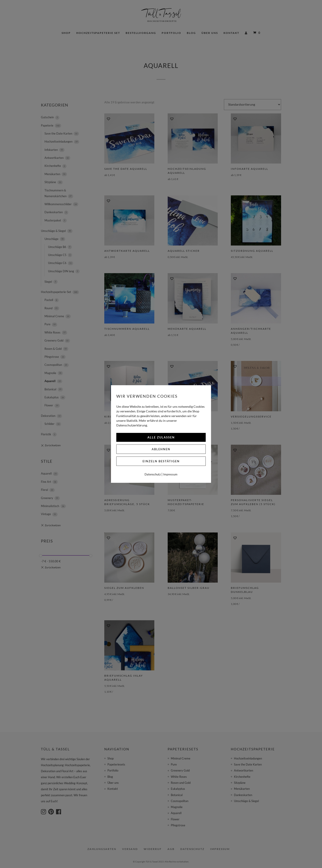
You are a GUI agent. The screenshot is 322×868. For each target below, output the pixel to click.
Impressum (170, 474)
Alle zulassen (161, 437)
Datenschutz (153, 474)
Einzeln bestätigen (161, 461)
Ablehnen (161, 449)
